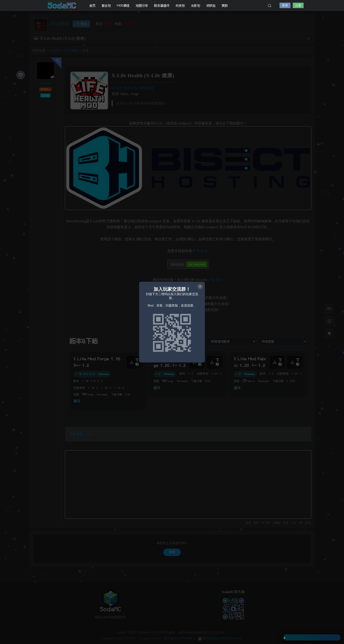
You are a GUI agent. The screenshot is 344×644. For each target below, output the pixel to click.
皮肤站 (211, 6)
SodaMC (62, 5)
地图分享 (142, 6)
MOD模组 (123, 6)
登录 (285, 5)
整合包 (106, 6)
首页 (93, 6)
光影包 (196, 6)
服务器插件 (162, 6)
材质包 (180, 6)
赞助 (225, 6)
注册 (298, 5)
